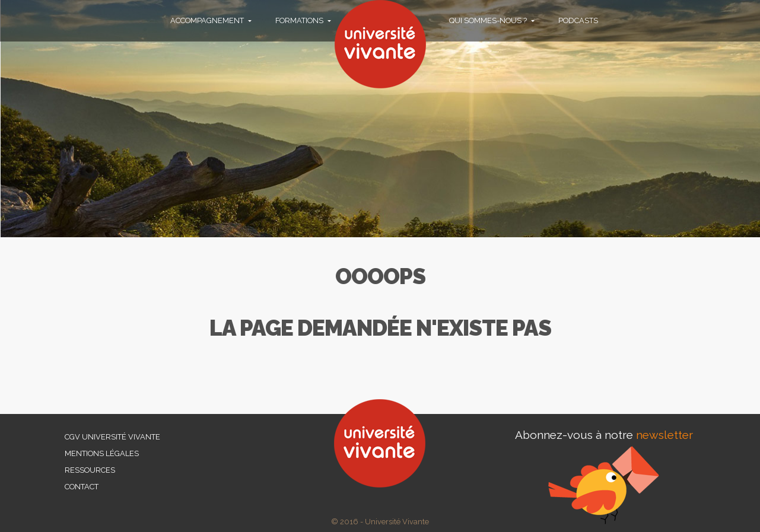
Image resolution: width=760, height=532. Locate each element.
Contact (82, 487)
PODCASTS (578, 20)
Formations (300, 20)
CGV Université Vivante (112, 437)
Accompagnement (208, 20)
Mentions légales (102, 453)
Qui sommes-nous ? (489, 20)
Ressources (90, 470)
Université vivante (380, 44)
